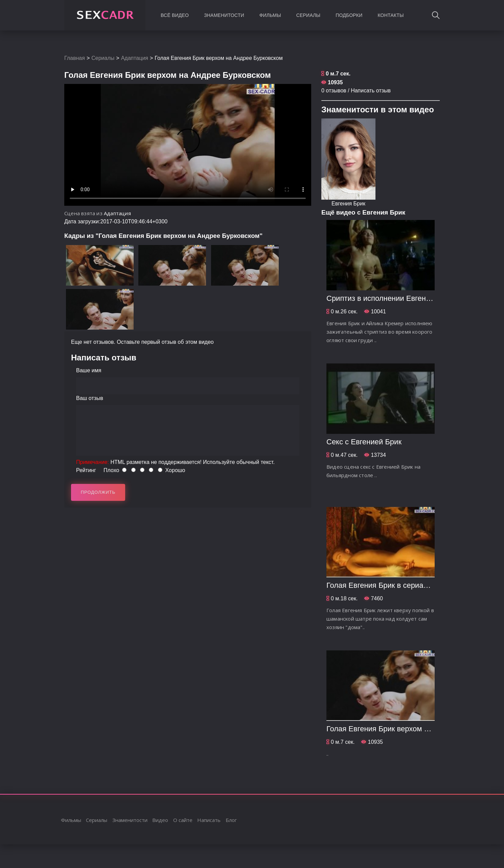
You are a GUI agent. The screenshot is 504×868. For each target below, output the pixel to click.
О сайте (183, 820)
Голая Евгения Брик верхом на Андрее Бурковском (414, 729)
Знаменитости (224, 15)
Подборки (349, 15)
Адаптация (135, 58)
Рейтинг (86, 470)
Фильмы (270, 15)
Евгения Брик (348, 204)
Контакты (391, 15)
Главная (75, 58)
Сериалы (308, 15)
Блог (231, 820)
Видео (160, 820)
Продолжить (98, 492)
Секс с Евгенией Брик (364, 442)
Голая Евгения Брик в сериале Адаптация (399, 585)
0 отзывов (334, 91)
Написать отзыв (371, 91)
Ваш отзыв (90, 398)
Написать (209, 820)
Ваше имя (89, 370)
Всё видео (175, 15)
